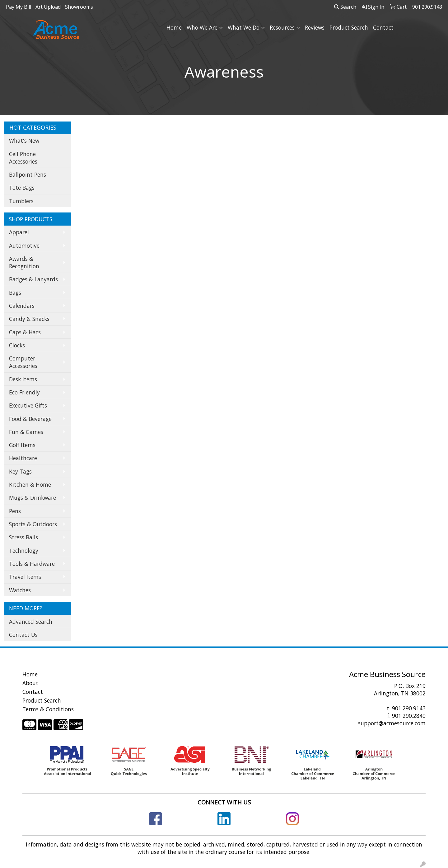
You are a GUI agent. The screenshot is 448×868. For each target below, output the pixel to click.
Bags (15, 293)
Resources (282, 27)
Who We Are (202, 27)
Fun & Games (26, 432)
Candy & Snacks (29, 319)
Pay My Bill (19, 7)
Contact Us (23, 635)
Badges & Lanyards (33, 279)
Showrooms (79, 7)
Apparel (19, 232)
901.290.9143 (409, 708)
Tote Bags (22, 188)
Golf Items (22, 445)
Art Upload (48, 7)
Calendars (22, 306)
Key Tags (20, 471)
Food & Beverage (30, 419)
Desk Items (23, 379)
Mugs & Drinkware (33, 498)
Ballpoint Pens (28, 174)
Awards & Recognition (24, 262)
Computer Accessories (23, 362)
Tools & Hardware (32, 564)
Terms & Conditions (48, 709)
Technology (24, 551)
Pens (15, 511)
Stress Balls (23, 537)
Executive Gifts (28, 405)
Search (345, 7)
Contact (383, 27)
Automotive (24, 246)
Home (174, 27)
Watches (20, 590)
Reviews (315, 27)
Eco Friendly (24, 392)
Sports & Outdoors (33, 524)
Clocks (17, 345)
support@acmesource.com (392, 723)
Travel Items (25, 577)
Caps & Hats (25, 332)
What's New (24, 141)
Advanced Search (31, 622)
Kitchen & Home (30, 484)
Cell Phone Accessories (23, 158)
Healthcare (23, 458)
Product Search (349, 27)
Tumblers (21, 201)
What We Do (244, 27)
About (30, 683)
